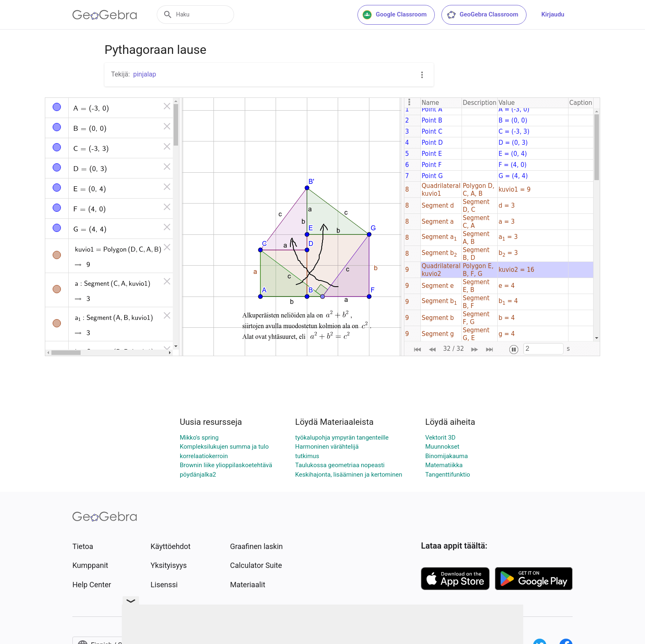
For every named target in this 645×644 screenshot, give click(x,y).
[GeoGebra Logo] (105, 15)
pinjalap (145, 74)
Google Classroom (394, 15)
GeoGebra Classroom (482, 15)
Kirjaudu (553, 14)
